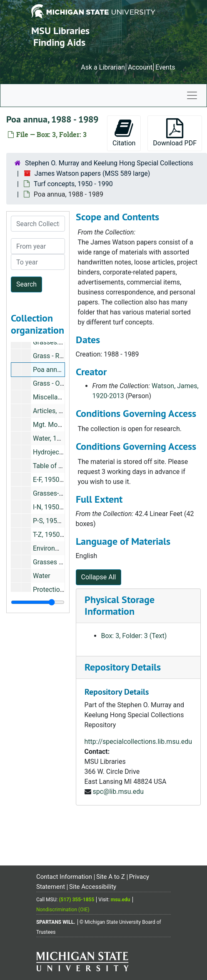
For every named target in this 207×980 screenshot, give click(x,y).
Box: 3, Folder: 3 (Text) (134, 636)
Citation (124, 133)
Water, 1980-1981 (59, 438)
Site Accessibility (93, 887)
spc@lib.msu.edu (118, 792)
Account (140, 67)
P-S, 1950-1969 (55, 521)
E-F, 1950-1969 (55, 480)
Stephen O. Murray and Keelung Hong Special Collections (109, 163)
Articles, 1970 (53, 411)
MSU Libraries (60, 31)
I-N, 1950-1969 (55, 507)
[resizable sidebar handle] (38, 602)
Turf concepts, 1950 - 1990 (73, 184)
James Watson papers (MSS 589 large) (92, 173)
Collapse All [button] (99, 577)
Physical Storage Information (120, 606)
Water (42, 576)
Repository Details (123, 667)
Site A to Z (111, 877)
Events (165, 67)
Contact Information (64, 877)
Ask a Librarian (103, 67)
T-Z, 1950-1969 (55, 535)
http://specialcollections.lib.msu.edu (138, 742)
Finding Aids (59, 42)
